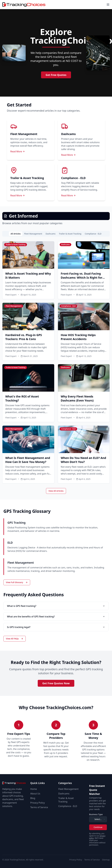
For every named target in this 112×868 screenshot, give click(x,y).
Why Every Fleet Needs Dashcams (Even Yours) (77, 398)
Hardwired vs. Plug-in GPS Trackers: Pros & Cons (24, 337)
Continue (98, 827)
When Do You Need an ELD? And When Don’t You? (83, 460)
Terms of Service (39, 807)
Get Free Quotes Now (56, 683)
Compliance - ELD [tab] (93, 234)
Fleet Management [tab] (33, 234)
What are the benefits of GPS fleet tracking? (56, 617)
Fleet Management (68, 789)
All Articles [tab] (16, 234)
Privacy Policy (38, 803)
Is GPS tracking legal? (56, 627)
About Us (35, 794)
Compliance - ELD (68, 806)
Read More (18, 151)
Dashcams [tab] (51, 234)
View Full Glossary (17, 582)
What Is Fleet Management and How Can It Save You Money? (28, 460)
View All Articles (56, 491)
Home (34, 789)
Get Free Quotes (56, 75)
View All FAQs (15, 639)
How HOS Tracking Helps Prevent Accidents (78, 337)
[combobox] (98, 819)
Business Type (96, 814)
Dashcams (64, 794)
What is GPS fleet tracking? (56, 606)
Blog (33, 798)
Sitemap (106, 860)
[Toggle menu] (108, 5)
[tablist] (56, 234)
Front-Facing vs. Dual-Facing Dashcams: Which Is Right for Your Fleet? (82, 278)
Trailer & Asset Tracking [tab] (70, 234)
